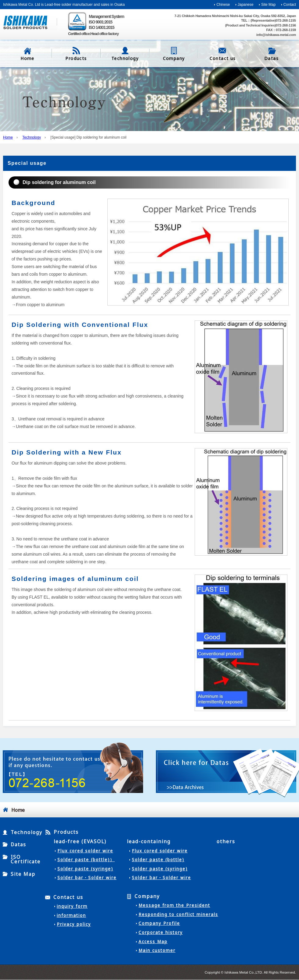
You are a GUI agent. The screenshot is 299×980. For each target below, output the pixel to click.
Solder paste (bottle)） (86, 860)
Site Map (268, 5)
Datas (271, 58)
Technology (125, 58)
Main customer (157, 950)
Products (76, 58)
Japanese (246, 5)
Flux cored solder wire (85, 851)
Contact (290, 5)
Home (27, 58)
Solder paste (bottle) (158, 860)
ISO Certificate (26, 859)
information (71, 915)
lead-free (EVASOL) (80, 841)
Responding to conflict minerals (178, 915)
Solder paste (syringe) (85, 869)
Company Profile (159, 923)
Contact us (223, 58)
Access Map (153, 942)
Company (174, 58)
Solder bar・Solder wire (87, 878)
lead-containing (149, 841)
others (226, 841)
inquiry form (72, 906)
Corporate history (161, 932)
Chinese (223, 5)
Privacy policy (74, 924)
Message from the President (174, 905)
